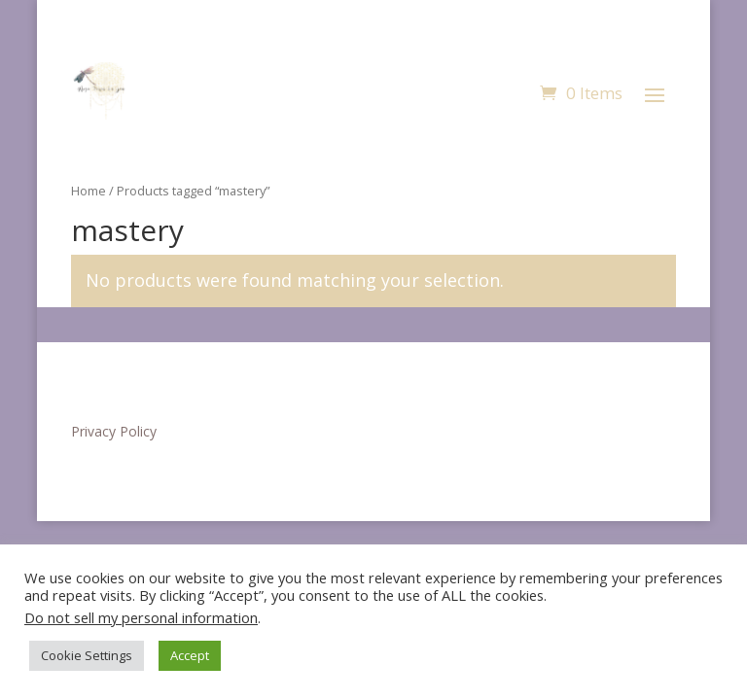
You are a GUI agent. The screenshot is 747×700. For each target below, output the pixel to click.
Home (89, 191)
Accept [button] (190, 655)
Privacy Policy (114, 431)
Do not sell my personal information (141, 617)
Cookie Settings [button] (87, 655)
